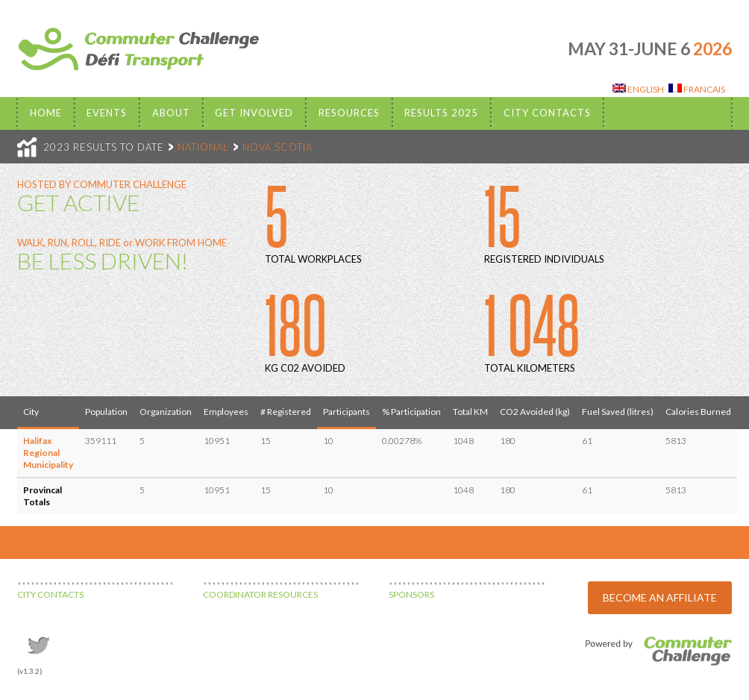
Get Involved (254, 113)
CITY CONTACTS (50, 594)
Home (46, 113)
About (171, 113)
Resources (349, 113)
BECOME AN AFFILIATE (660, 597)
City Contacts (547, 113)
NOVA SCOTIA (278, 147)
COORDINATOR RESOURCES (260, 594)
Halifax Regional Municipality (48, 453)
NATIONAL (203, 147)
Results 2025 (441, 113)
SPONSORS (411, 594)
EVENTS (107, 113)
